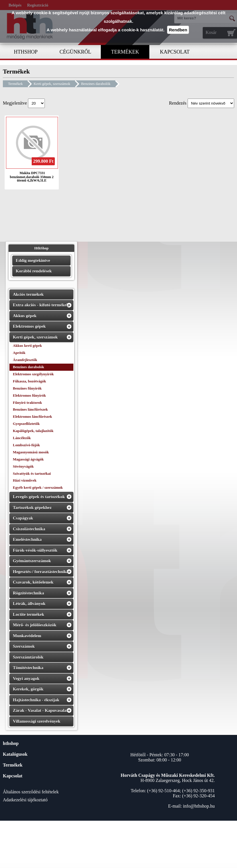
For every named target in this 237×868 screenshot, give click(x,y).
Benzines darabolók (96, 84)
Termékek (15, 84)
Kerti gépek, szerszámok (52, 84)
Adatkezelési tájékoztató (25, 800)
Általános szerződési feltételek (31, 792)
